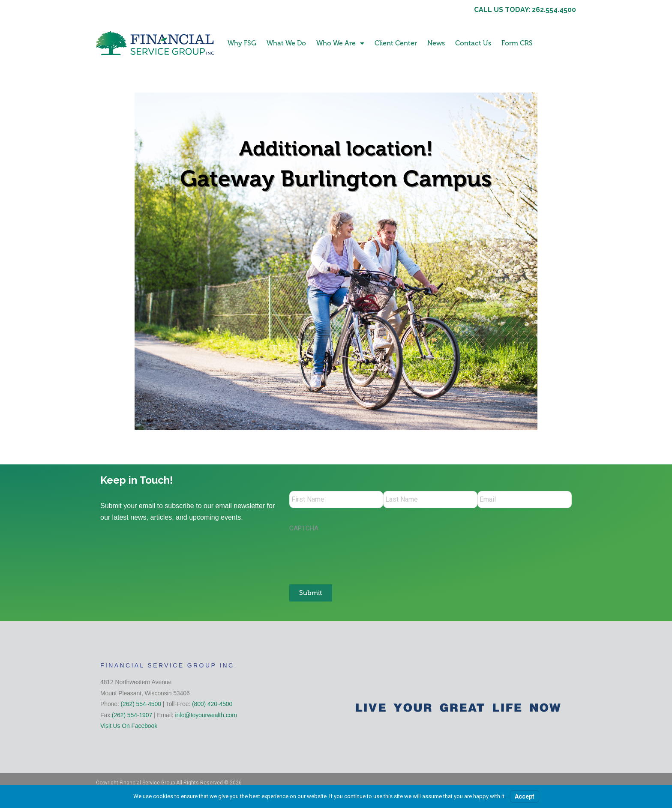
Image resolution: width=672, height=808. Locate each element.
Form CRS (517, 43)
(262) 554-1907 (132, 715)
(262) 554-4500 (141, 704)
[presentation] (354, 554)
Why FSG (242, 43)
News (436, 43)
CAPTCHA (304, 528)
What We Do (286, 43)
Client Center (396, 43)
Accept (525, 796)
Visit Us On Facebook (129, 726)
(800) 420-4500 (212, 704)
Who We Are (340, 43)
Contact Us (473, 43)
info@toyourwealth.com (206, 715)
